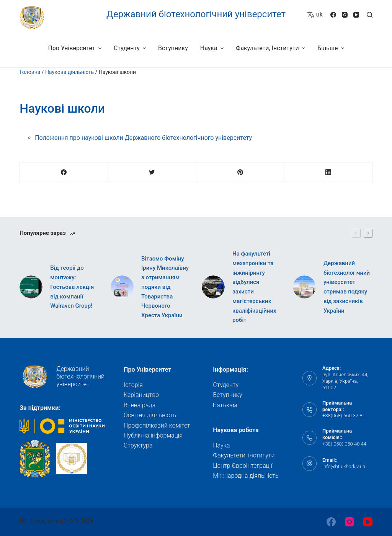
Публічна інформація (153, 435)
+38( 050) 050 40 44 (344, 444)
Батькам (225, 405)
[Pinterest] (240, 172)
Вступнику (227, 395)
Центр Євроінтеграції (243, 466)
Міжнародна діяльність (246, 476)
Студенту (226, 385)
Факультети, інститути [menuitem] (271, 48)
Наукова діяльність (69, 72)
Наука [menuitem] (213, 48)
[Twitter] (152, 172)
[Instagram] (345, 15)
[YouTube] (356, 15)
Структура (138, 445)
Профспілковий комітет (157, 425)
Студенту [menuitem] (131, 48)
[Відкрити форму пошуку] (370, 15)
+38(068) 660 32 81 (344, 416)
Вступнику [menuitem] (173, 48)
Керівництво (141, 395)
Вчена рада (140, 405)
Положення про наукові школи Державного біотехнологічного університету (143, 138)
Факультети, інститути (244, 455)
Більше (332, 48)
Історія (133, 385)
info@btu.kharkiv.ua (344, 466)
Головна (30, 72)
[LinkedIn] (328, 172)
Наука (221, 445)
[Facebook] (333, 15)
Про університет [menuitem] (75, 48)
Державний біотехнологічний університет (196, 14)
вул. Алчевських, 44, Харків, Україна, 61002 (345, 381)
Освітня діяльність (150, 415)
